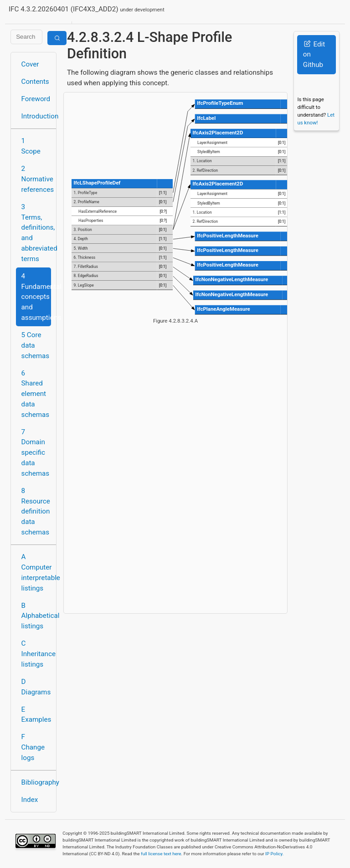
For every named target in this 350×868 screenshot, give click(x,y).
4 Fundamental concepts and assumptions (36, 297)
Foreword (36, 99)
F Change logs (33, 747)
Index (30, 800)
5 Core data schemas (36, 345)
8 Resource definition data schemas (36, 511)
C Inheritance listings (36, 654)
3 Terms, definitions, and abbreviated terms (36, 233)
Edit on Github (314, 55)
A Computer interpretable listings (36, 572)
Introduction (36, 116)
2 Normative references (36, 179)
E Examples (36, 715)
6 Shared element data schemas (36, 394)
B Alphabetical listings (36, 616)
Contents (35, 82)
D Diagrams (36, 687)
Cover (30, 64)
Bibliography (36, 782)
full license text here (161, 854)
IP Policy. (274, 854)
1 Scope (31, 146)
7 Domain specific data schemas (36, 453)
